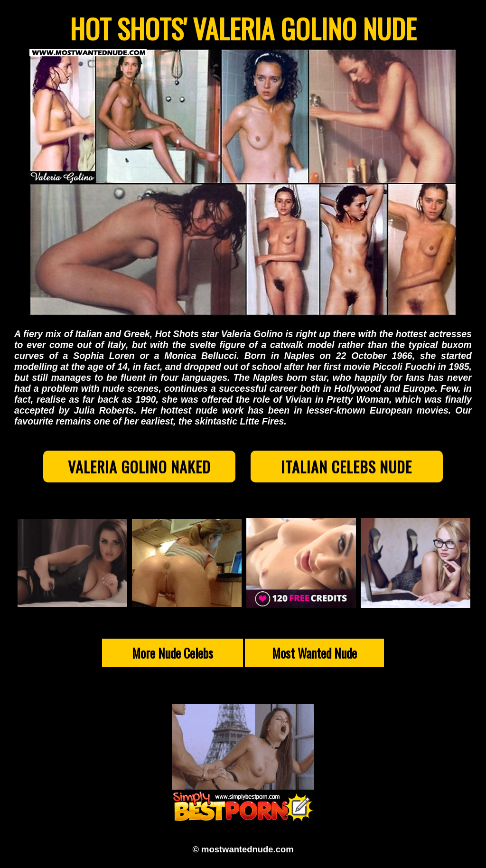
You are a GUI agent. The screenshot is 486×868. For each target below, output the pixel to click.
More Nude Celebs (173, 653)
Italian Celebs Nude (346, 467)
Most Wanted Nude (314, 653)
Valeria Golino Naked (139, 467)
